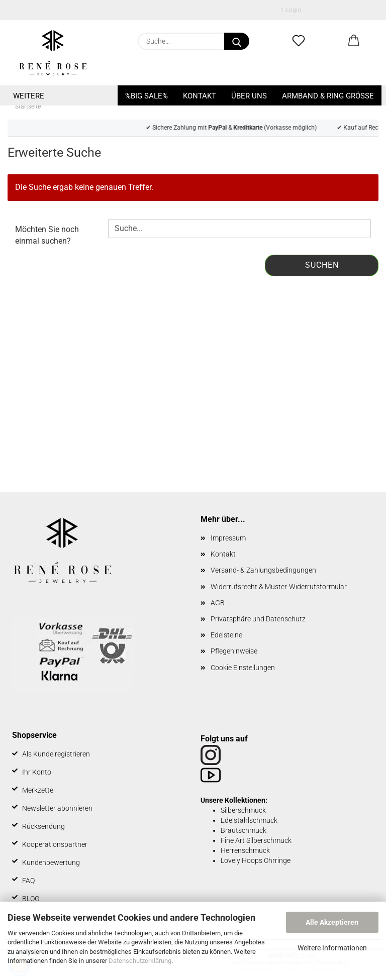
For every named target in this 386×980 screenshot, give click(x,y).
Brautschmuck (244, 830)
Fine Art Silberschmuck (256, 840)
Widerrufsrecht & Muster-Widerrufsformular (279, 587)
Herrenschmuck (245, 850)
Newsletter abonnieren (57, 808)
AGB (218, 603)
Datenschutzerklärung (140, 961)
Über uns (249, 96)
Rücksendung (43, 826)
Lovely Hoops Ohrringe (256, 860)
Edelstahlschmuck (249, 820)
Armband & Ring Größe (328, 96)
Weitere (29, 96)
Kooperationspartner (55, 844)
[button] (354, 41)
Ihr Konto (37, 772)
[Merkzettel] (299, 41)
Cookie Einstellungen (243, 668)
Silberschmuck (243, 810)
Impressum (228, 538)
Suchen (322, 265)
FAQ (28, 881)
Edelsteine (226, 635)
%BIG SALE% (147, 96)
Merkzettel (38, 790)
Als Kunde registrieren (56, 754)
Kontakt (200, 96)
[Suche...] (237, 41)
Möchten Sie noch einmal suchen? (47, 235)
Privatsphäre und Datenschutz (258, 619)
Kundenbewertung (51, 862)
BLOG (31, 899)
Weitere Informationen (332, 948)
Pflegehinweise (234, 651)
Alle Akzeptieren (332, 922)
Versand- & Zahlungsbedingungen (263, 570)
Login (291, 10)
